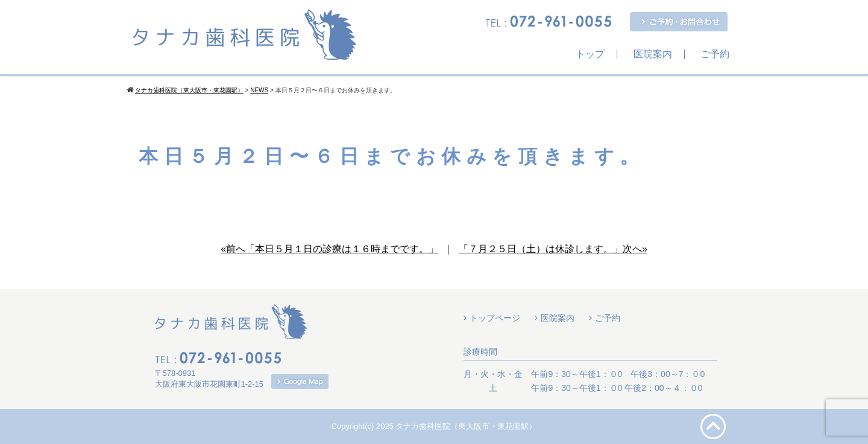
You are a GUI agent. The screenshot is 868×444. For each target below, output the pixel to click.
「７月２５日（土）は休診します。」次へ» (553, 249)
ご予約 (715, 54)
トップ (590, 54)
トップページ (495, 318)
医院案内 (653, 54)
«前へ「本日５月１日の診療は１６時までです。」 (329, 249)
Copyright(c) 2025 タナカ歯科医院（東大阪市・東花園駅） (434, 426)
